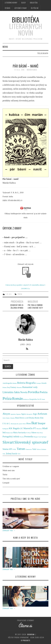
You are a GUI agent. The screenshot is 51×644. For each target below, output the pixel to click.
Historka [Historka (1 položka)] (19, 387)
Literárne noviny (11, 3)
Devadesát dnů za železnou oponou (17, 306)
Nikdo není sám (9, 470)
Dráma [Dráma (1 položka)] (5, 387)
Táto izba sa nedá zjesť (11, 479)
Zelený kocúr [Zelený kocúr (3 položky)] (11, 454)
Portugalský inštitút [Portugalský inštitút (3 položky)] (11, 437)
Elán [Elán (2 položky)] (42, 418)
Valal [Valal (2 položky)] (34, 449)
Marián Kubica (32, 70)
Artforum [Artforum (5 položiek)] (42, 414)
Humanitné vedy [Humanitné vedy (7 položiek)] (30, 387)
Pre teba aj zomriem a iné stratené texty (35, 306)
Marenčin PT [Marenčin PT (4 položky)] (30, 428)
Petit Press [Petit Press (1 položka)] (40, 433)
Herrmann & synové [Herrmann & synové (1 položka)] (17, 424)
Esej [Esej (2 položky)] (8, 387)
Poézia (20, 294)
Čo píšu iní (35, 8)
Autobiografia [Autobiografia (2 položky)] (7, 383)
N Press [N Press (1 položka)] (29, 433)
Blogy (24, 3)
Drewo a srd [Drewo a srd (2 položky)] (24, 418)
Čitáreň (7, 8)
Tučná (5, 475)
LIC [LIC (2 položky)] (21, 428)
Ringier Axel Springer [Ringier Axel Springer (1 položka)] (40, 437)
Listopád (6, 483)
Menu (5, 47)
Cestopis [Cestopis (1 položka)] (39, 383)
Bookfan (31, 634)
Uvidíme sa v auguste (11, 466)
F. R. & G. (17, 70)
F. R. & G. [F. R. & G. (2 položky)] (6, 424)
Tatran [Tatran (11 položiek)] (21, 449)
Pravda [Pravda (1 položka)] (22, 437)
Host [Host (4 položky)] (29, 423)
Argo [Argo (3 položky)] (35, 414)
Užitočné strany (21, 8)
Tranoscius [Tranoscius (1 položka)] (29, 449)
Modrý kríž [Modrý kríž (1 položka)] (9, 433)
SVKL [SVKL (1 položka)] (14, 449)
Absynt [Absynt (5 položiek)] (6, 414)
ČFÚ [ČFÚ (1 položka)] (19, 454)
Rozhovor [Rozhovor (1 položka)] (26, 399)
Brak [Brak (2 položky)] (17, 418)
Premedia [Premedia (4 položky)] (29, 436)
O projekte (26, 640)
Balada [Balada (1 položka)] (15, 383)
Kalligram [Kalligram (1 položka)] (6, 429)
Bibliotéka (34, 3)
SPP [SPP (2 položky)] (10, 449)
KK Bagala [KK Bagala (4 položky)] (14, 428)
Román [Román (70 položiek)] (17, 399)
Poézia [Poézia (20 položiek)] (43, 392)
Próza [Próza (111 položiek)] (7, 398)
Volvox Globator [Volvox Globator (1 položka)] (41, 449)
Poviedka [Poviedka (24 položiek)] (34, 392)
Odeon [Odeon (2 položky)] (34, 433)
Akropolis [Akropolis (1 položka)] (29, 414)
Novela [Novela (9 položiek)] (24, 392)
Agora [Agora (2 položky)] (24, 414)
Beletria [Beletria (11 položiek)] (21, 383)
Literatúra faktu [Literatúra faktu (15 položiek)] (11, 392)
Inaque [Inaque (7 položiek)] (42, 423)
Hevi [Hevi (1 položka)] (25, 424)
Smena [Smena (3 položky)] (6, 449)
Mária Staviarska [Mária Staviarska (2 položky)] (20, 433)
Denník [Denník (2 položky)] (44, 383)
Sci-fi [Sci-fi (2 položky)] (39, 399)
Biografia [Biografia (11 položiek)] (31, 383)
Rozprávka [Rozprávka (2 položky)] (33, 399)
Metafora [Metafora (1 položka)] (39, 429)
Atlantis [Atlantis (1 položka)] (13, 418)
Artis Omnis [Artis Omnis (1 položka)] (6, 418)
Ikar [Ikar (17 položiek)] (34, 423)
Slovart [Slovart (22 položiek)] (8, 442)
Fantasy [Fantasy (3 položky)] (13, 387)
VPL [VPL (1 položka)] (4, 454)
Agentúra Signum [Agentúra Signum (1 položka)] (16, 414)
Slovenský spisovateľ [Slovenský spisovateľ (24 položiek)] (31, 442)
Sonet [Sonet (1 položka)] (43, 399)
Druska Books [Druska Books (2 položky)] (34, 418)
